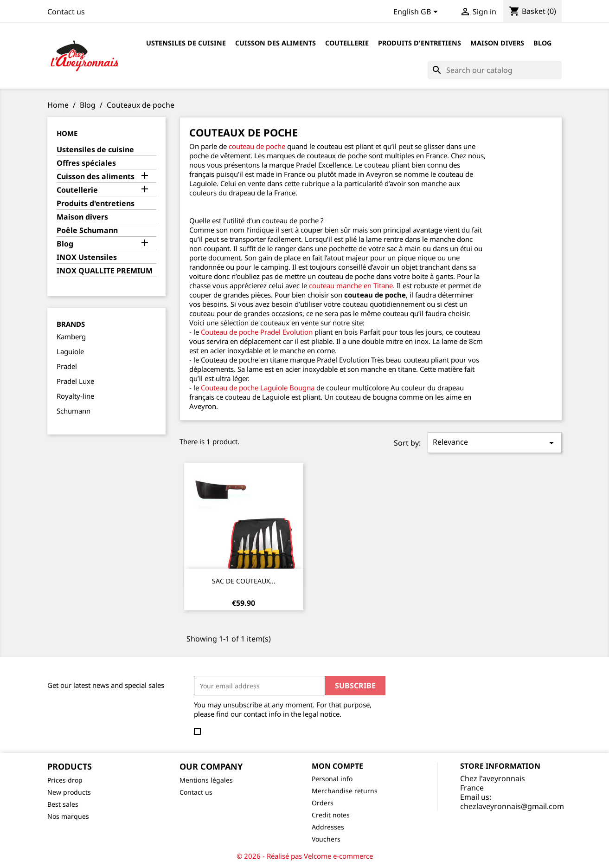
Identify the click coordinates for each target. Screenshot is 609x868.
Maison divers (497, 43)
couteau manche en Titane (351, 285)
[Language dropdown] (417, 13)
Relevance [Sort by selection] (495, 443)
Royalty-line (75, 396)
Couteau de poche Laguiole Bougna (258, 388)
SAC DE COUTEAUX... (244, 581)
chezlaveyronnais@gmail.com (512, 806)
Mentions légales (206, 780)
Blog (542, 43)
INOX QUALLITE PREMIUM (105, 271)
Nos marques (68, 816)
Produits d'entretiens (420, 43)
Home (67, 133)
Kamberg (71, 337)
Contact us (66, 12)
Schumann (74, 411)
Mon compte (337, 766)
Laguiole (70, 351)
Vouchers (326, 839)
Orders (323, 803)
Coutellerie (347, 43)
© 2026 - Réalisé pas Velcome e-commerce (305, 856)
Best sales (63, 804)
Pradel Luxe (75, 381)
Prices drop (65, 780)
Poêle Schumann (87, 230)
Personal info (332, 779)
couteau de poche (256, 146)
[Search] (495, 70)
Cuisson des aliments (276, 43)
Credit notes (331, 815)
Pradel (67, 366)
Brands (71, 324)
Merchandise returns (345, 791)
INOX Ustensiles (87, 257)
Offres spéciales (86, 163)
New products (69, 792)
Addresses (328, 827)
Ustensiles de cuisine (186, 43)
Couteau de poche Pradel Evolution (257, 332)
